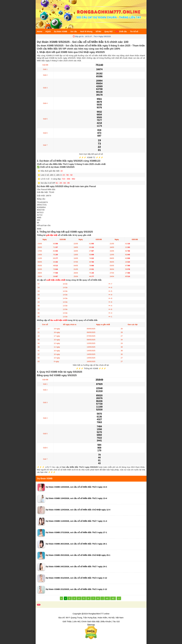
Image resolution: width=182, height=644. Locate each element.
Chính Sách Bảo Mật (90, 621)
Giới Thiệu (67, 621)
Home (40, 31)
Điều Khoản (106, 621)
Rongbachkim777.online (99, 614)
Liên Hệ (76, 621)
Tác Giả (116, 621)
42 (113, 598)
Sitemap (91, 625)
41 (107, 598)
